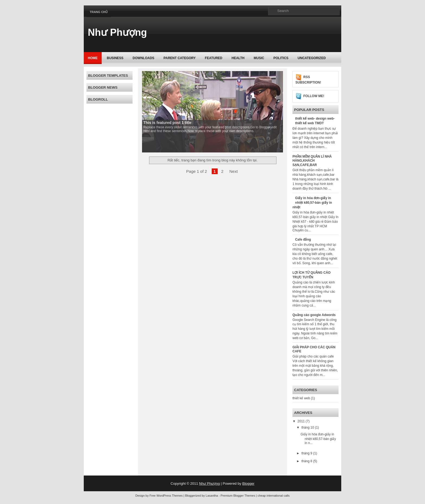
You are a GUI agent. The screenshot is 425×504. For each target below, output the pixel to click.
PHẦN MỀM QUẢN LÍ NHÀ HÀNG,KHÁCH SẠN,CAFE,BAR (312, 161)
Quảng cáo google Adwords (314, 315)
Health (238, 58)
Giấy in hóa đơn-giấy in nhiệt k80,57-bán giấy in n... (318, 439)
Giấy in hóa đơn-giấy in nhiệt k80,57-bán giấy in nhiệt (312, 203)
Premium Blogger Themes (238, 496)
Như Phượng (117, 32)
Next (234, 171)
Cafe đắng (303, 240)
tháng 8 (307, 461)
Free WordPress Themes (166, 496)
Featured (214, 58)
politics (281, 58)
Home (93, 58)
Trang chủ (99, 12)
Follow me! (314, 96)
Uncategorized (312, 58)
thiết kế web (301, 398)
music (259, 58)
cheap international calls (273, 496)
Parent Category (179, 58)
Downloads (143, 58)
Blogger (248, 484)
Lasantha (212, 496)
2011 (302, 421)
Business (115, 58)
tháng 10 (308, 428)
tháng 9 (307, 453)
